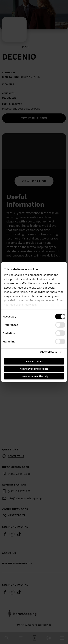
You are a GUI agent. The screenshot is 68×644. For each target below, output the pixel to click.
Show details (49, 352)
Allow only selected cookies (34, 369)
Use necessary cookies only (34, 376)
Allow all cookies (34, 361)
